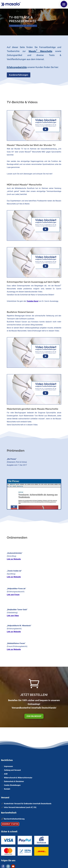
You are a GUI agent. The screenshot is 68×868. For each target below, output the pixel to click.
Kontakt (7, 789)
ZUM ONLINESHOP (34, 716)
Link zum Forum (13, 595)
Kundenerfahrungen (19, 75)
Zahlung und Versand (12, 770)
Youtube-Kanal (32, 301)
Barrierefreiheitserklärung (14, 819)
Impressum (8, 766)
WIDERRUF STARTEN (10, 824)
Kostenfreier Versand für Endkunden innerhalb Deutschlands (28, 804)
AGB (6, 774)
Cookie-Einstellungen (12, 785)
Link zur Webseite (14, 559)
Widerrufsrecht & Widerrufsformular (18, 778)
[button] (64, 4)
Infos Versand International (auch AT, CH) (20, 807)
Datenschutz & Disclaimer (14, 781)
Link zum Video (13, 616)
